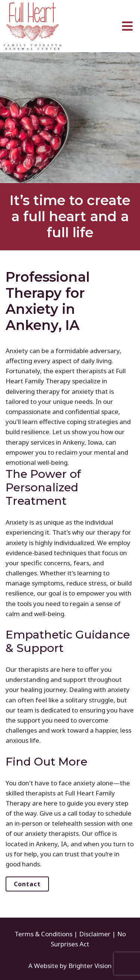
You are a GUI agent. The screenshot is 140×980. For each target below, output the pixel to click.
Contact (27, 884)
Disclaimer (95, 934)
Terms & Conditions (43, 934)
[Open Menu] (127, 26)
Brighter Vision (90, 966)
